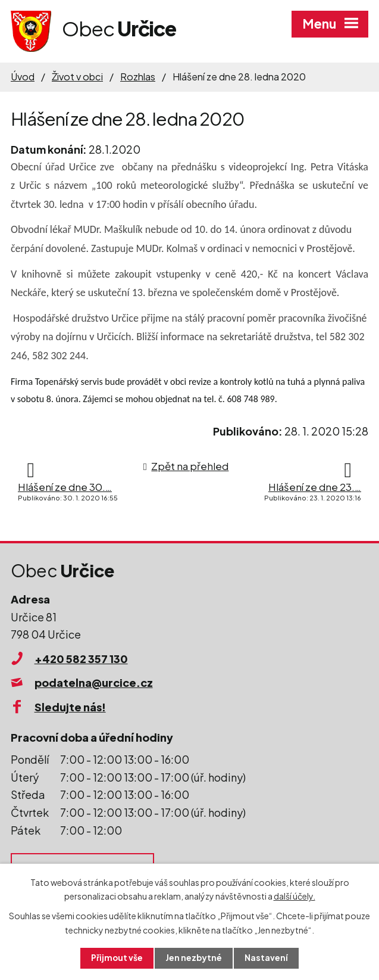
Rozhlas (138, 77)
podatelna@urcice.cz (94, 682)
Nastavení (267, 958)
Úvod (23, 77)
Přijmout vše (117, 958)
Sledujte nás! (70, 707)
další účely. (295, 895)
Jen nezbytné (194, 958)
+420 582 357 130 (81, 659)
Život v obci (77, 77)
